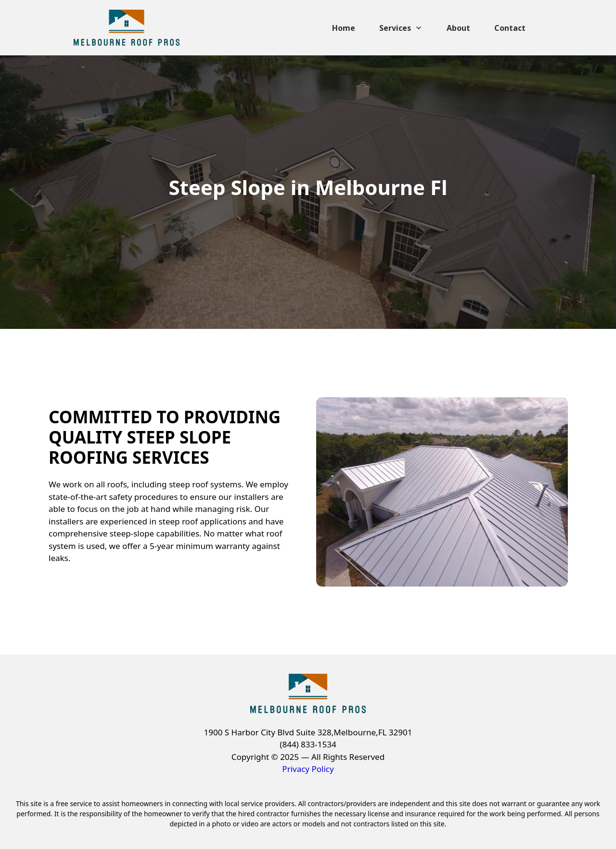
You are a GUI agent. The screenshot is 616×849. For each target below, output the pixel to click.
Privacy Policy (308, 769)
